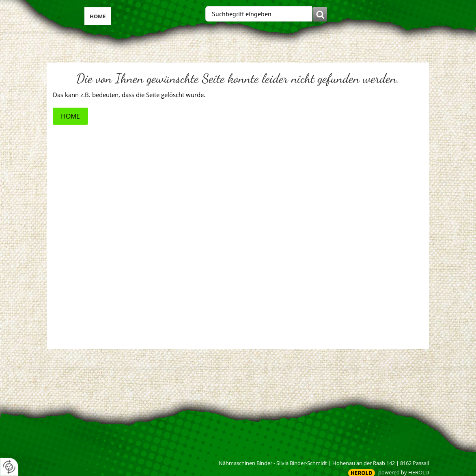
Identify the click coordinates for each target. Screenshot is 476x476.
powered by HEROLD (404, 472)
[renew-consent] (9, 467)
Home (98, 16)
